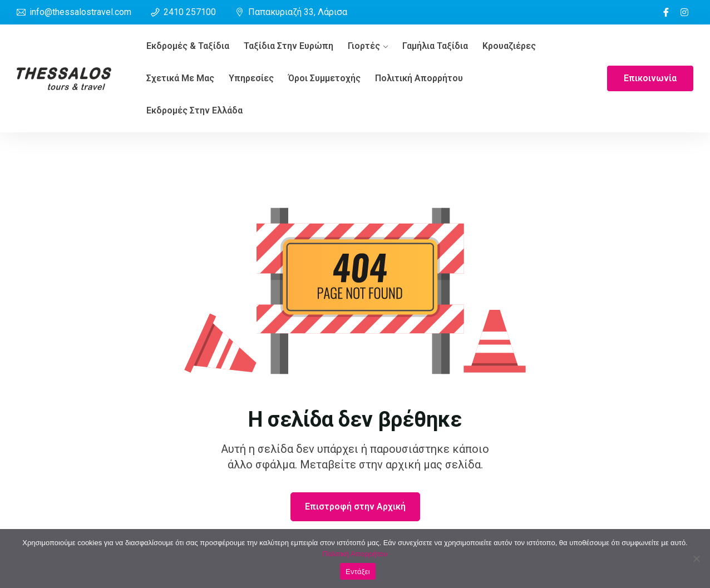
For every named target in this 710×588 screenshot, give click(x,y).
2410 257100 (190, 12)
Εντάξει (358, 572)
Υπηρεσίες (251, 78)
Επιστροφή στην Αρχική (355, 507)
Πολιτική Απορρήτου (419, 78)
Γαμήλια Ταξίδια (435, 46)
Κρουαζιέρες (509, 46)
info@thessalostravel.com (80, 12)
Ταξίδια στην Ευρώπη (289, 46)
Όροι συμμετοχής (324, 78)
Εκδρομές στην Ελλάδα (194, 110)
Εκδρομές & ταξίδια (188, 46)
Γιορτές (364, 46)
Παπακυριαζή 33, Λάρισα (298, 12)
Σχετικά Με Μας (180, 78)
